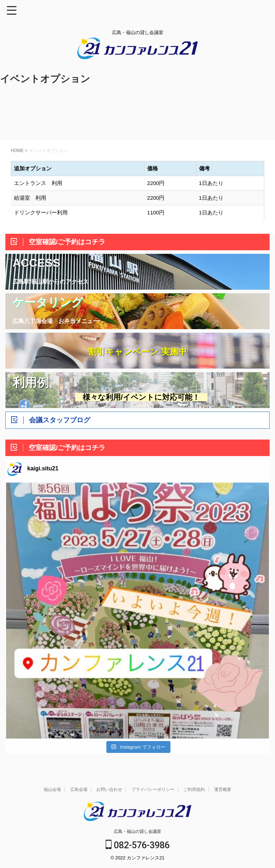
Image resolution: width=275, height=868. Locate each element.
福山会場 (52, 789)
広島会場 (79, 789)
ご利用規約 (194, 789)
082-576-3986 (138, 845)
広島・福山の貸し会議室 (137, 831)
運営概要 (223, 789)
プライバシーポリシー (153, 789)
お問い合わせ (109, 789)
